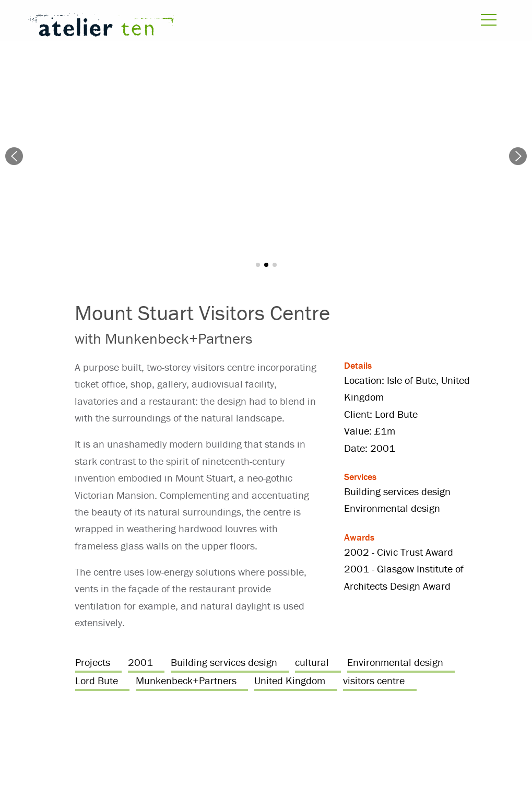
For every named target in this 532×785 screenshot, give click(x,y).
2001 (140, 662)
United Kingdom (290, 680)
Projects (93, 662)
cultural (312, 662)
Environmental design (395, 662)
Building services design (224, 662)
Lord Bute (97, 680)
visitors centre (374, 680)
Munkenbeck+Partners (186, 680)
